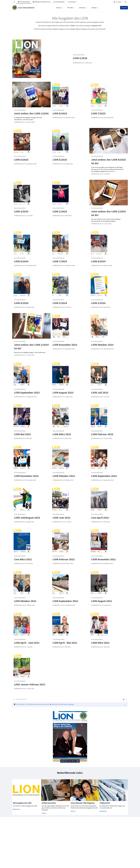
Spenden (124, 8)
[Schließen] (125, 705)
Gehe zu (44, 813)
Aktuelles (94, 8)
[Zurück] (14, 699)
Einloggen (118, 2)
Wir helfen (70, 8)
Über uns (59, 8)
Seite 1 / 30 (64, 761)
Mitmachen (82, 8)
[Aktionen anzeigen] (126, 699)
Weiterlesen (16, 809)
